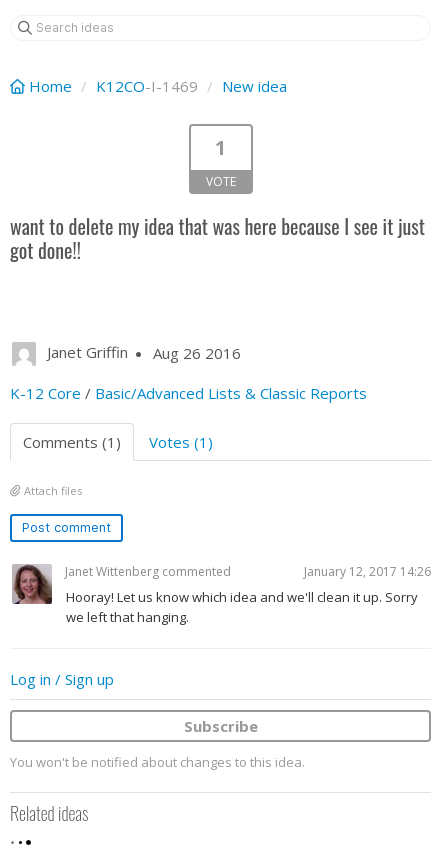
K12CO (120, 86)
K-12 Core (45, 393)
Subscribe (221, 726)
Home (43, 86)
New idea (254, 86)
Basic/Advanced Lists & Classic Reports (231, 393)
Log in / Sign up (62, 679)
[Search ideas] (220, 28)
